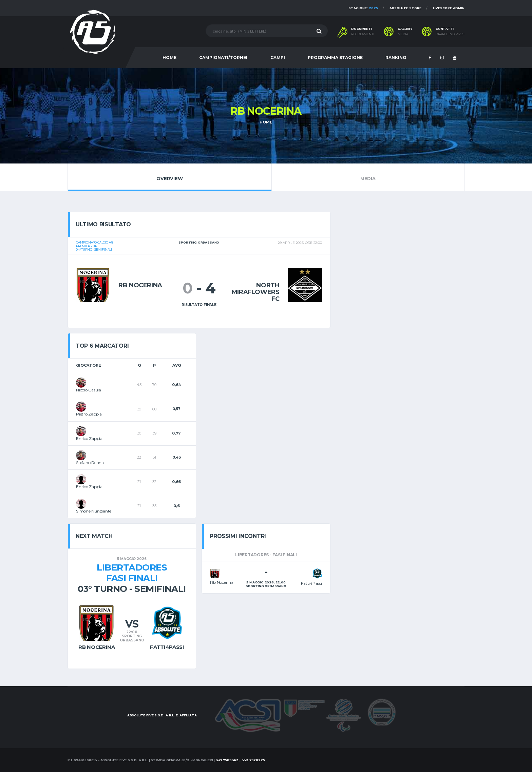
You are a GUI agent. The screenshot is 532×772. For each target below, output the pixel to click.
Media (368, 177)
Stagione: (363, 8)
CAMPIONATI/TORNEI (223, 57)
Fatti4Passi (167, 647)
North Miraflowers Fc (256, 292)
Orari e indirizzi (450, 34)
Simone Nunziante (94, 511)
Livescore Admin (449, 8)
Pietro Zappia (89, 414)
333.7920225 (253, 760)
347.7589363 (227, 760)
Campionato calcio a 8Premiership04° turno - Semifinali (94, 246)
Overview (170, 177)
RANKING (396, 57)
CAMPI (278, 57)
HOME (169, 57)
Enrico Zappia (89, 438)
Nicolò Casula (89, 390)
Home (266, 122)
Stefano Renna (90, 462)
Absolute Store (405, 8)
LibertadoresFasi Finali (132, 573)
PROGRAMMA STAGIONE (335, 57)
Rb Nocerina (140, 285)
